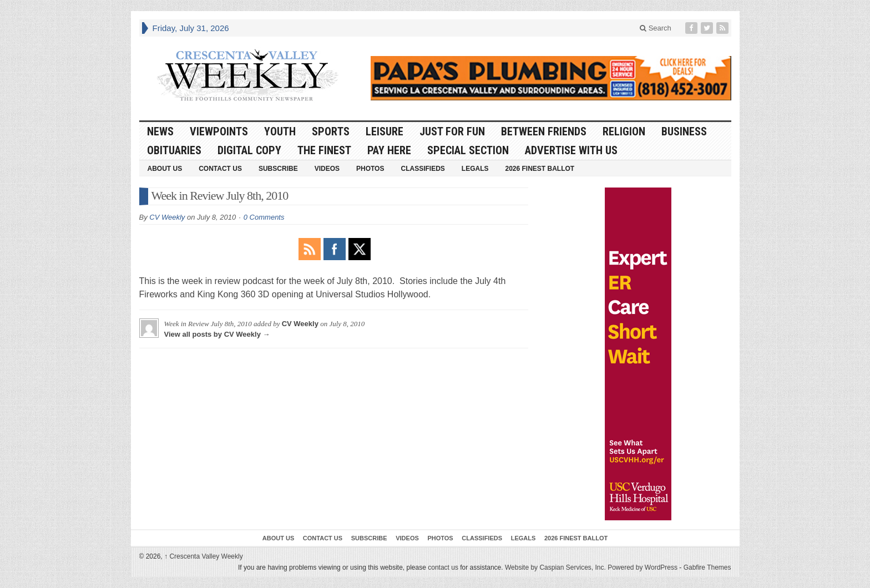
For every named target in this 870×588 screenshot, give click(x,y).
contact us (443, 567)
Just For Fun (452, 131)
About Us (165, 169)
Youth (280, 131)
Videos (327, 169)
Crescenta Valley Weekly (204, 556)
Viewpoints (219, 131)
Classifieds (423, 169)
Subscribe (278, 169)
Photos (370, 169)
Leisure (385, 131)
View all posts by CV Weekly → (217, 334)
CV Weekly (167, 217)
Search (656, 28)
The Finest (324, 150)
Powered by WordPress (643, 567)
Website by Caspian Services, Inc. (555, 567)
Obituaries (174, 150)
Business (684, 131)
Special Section (468, 150)
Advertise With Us (571, 150)
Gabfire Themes (707, 567)
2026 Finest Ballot (540, 169)
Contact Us (220, 169)
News (160, 131)
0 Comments (264, 217)
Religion (624, 131)
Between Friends (544, 131)
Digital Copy (249, 150)
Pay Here (389, 150)
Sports (331, 131)
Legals (475, 169)
